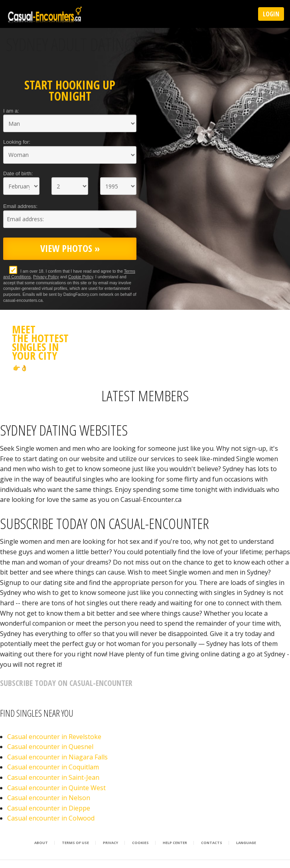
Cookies (140, 843)
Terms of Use (75, 843)
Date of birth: (18, 173)
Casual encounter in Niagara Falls (57, 757)
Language (246, 843)
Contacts (212, 843)
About (41, 843)
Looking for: (17, 142)
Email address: (20, 206)
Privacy (110, 843)
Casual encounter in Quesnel (50, 747)
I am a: (11, 111)
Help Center (175, 843)
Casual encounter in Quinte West (56, 788)
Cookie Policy (81, 277)
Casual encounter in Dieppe (49, 808)
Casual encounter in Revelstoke (54, 737)
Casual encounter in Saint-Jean (53, 777)
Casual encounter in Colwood (51, 818)
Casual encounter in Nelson (49, 798)
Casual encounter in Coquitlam (53, 767)
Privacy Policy (46, 277)
